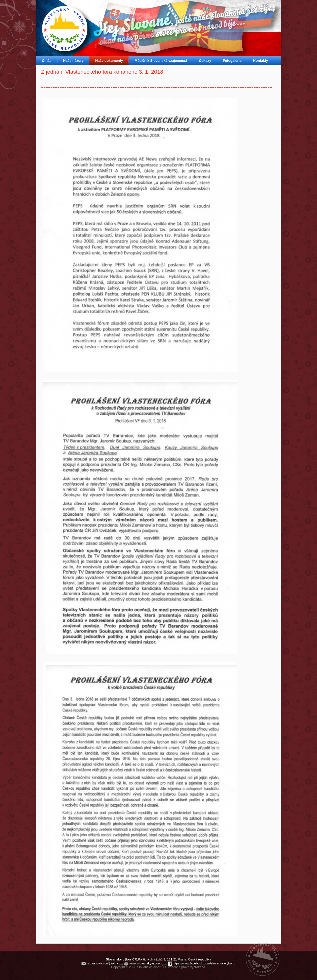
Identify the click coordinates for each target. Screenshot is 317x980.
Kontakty (261, 61)
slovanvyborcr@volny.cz (105, 963)
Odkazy (205, 61)
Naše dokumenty (109, 61)
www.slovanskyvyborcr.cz (148, 963)
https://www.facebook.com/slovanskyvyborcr (204, 963)
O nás (47, 61)
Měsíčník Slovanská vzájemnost (161, 61)
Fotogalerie (232, 61)
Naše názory (73, 61)
